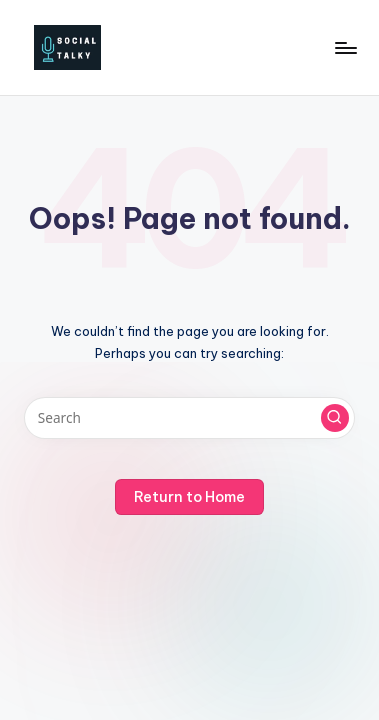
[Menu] (345, 47)
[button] (335, 418)
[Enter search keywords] (189, 418)
